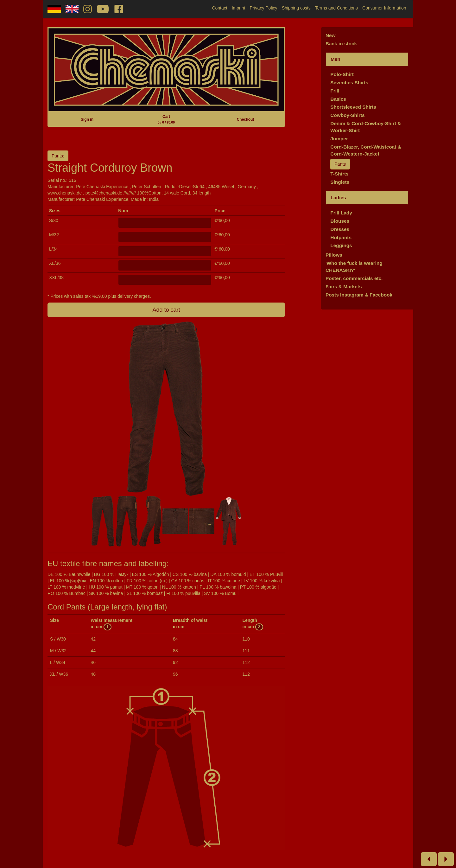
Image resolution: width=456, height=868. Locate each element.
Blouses (340, 221)
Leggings (341, 245)
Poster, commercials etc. (354, 278)
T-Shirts (339, 174)
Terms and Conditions (336, 8)
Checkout (246, 119)
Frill (335, 91)
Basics (338, 99)
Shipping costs (296, 8)
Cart (166, 119)
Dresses (340, 229)
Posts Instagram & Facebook (359, 295)
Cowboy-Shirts (348, 115)
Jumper (339, 139)
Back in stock (341, 44)
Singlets (340, 182)
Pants (340, 164)
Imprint (239, 8)
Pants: (58, 156)
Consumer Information (384, 8)
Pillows (334, 255)
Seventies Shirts (349, 83)
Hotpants (341, 237)
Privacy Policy (263, 8)
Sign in (87, 119)
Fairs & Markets (344, 287)
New (331, 35)
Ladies (338, 198)
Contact (219, 8)
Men (336, 59)
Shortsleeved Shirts (353, 107)
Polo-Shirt (342, 74)
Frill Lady (341, 213)
